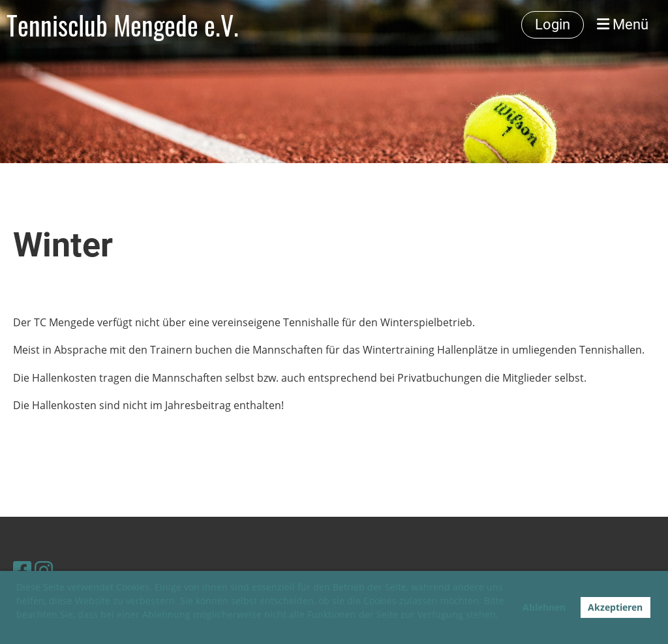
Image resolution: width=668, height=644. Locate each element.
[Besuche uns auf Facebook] (22, 570)
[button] (18, 630)
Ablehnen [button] (544, 607)
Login (553, 24)
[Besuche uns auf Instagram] (44, 570)
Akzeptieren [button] (615, 607)
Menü (623, 24)
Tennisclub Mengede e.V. (123, 25)
